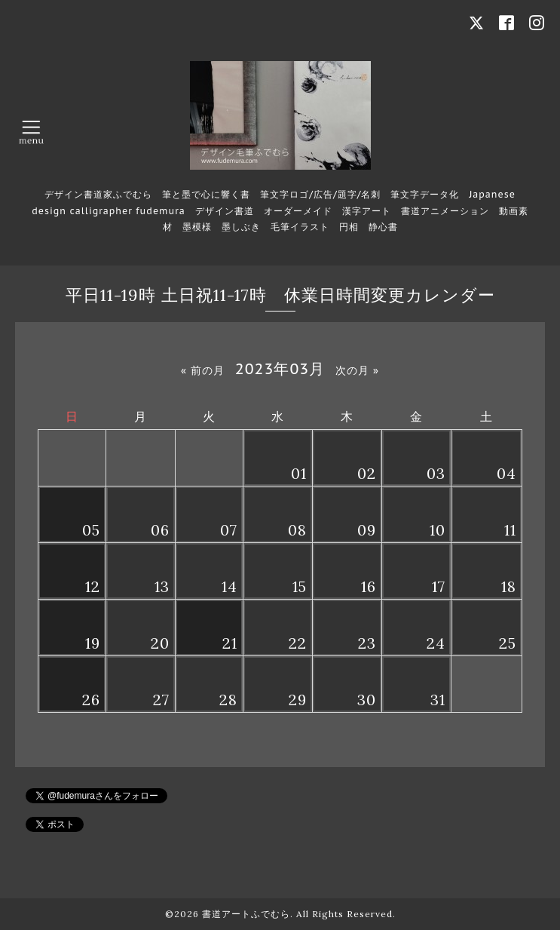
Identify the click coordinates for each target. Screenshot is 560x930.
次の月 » (357, 370)
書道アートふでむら (246, 914)
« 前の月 (203, 370)
